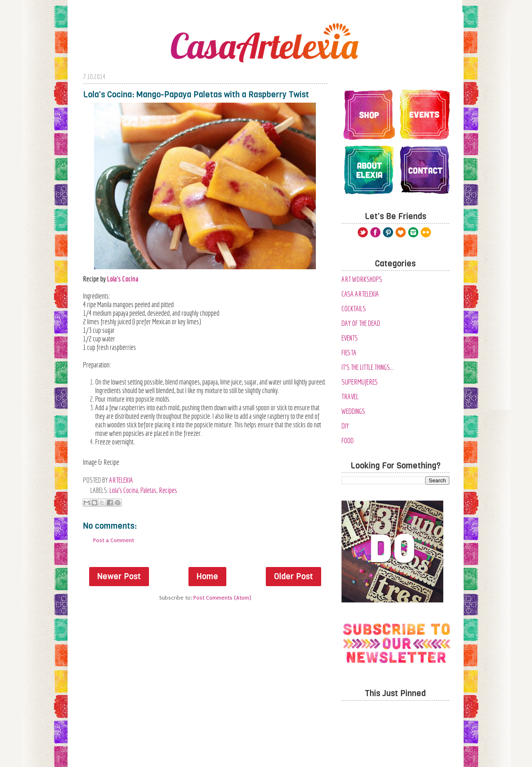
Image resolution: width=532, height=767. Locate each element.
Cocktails (354, 309)
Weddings (353, 411)
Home (207, 577)
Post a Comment (114, 540)
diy (345, 426)
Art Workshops (362, 279)
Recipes (168, 490)
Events (350, 338)
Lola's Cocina (123, 279)
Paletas (148, 490)
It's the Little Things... (368, 367)
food (348, 441)
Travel (350, 397)
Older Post (293, 577)
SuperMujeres (360, 382)
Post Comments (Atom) (222, 598)
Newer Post (119, 577)
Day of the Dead (361, 323)
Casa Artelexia (360, 294)
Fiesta (349, 353)
